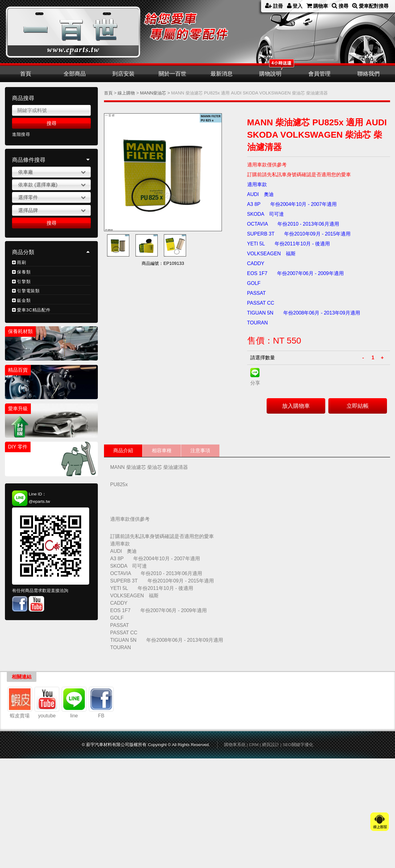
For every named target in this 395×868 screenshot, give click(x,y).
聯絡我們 (368, 74)
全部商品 (75, 74)
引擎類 (24, 282)
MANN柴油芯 (153, 93)
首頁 (26, 74)
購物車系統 (235, 852)
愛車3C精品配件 (34, 310)
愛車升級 (18, 409)
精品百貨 (18, 370)
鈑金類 (24, 300)
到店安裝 (123, 74)
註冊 (274, 6)
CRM (254, 852)
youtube (47, 807)
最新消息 (222, 74)
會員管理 (319, 74)
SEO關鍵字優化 (298, 852)
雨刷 (21, 262)
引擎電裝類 (28, 291)
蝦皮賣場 (20, 807)
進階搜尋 (21, 134)
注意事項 (200, 451)
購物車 (317, 6)
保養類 (24, 272)
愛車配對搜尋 (370, 6)
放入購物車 (296, 406)
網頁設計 (271, 852)
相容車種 (162, 451)
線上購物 (126, 93)
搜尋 (340, 6)
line (74, 807)
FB (101, 807)
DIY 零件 (18, 447)
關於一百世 (173, 74)
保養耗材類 (20, 331)
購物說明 (270, 74)
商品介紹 (123, 451)
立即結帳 (358, 406)
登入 (295, 6)
